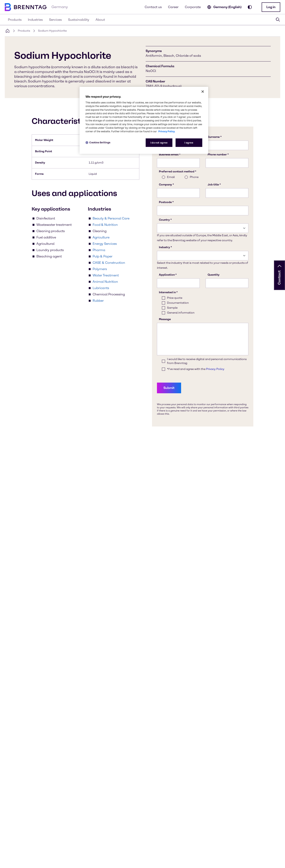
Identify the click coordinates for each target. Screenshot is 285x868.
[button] (271, 7)
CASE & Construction (109, 263)
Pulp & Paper (103, 256)
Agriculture (101, 237)
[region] (144, 120)
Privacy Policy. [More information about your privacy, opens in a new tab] (167, 131)
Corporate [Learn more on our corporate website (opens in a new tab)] (193, 7)
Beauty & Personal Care (111, 218)
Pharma (99, 250)
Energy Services (105, 244)
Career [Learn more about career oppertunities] (173, 7)
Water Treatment (106, 275)
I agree (189, 143)
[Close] (203, 92)
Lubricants (101, 288)
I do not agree (159, 143)
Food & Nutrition (105, 225)
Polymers (100, 269)
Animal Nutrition (105, 282)
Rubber (98, 301)
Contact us (153, 7)
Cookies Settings (100, 142)
